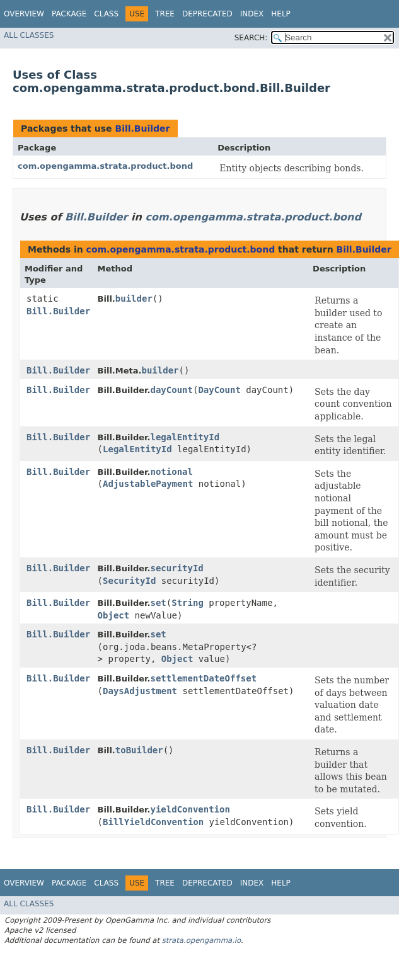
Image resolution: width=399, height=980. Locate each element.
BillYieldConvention (153, 822)
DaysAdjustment (140, 691)
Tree (165, 14)
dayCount (172, 390)
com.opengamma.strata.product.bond (105, 166)
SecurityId (129, 581)
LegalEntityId (137, 449)
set (159, 603)
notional (172, 472)
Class (106, 14)
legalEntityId (185, 437)
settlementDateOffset (204, 678)
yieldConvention (190, 809)
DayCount (219, 390)
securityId (177, 568)
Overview (24, 14)
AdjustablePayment (148, 484)
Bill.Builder (142, 128)
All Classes (29, 35)
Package (69, 14)
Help (281, 14)
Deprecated (207, 14)
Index (252, 14)
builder (134, 299)
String (188, 603)
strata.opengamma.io (201, 940)
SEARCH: (251, 38)
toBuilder (139, 750)
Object (114, 615)
